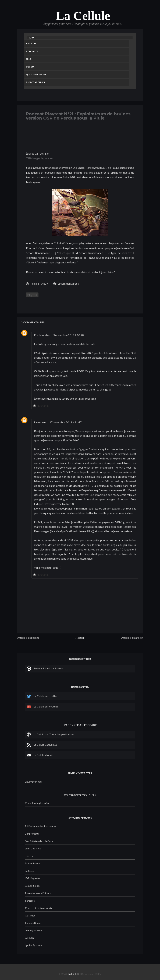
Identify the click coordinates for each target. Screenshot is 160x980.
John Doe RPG (33, 848)
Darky (97, 974)
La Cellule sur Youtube (43, 707)
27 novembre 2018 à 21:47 (65, 422)
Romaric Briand (33, 923)
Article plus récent (28, 638)
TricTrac (30, 856)
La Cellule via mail (40, 755)
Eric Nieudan (42, 335)
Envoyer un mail (33, 782)
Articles (31, 43)
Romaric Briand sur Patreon (45, 669)
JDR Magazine (33, 878)
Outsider (30, 916)
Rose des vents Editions (38, 893)
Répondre (43, 406)
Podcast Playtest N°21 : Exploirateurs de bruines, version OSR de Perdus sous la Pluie (79, 116)
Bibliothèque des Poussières (41, 826)
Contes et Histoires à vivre (40, 908)
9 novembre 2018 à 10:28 (68, 335)
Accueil (80, 638)
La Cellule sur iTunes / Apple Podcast (51, 735)
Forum (30, 67)
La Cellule (83, 16)
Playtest (32, 295)
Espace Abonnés (35, 82)
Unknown (40, 422)
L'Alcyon (29, 938)
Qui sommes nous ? (37, 74)
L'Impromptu (32, 834)
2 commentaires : (68, 283)
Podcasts (32, 51)
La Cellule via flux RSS (42, 745)
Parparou (30, 901)
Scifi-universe (32, 863)
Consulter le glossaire (37, 803)
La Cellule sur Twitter (42, 696)
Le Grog (29, 871)
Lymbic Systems (34, 945)
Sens (29, 59)
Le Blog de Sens (34, 930)
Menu (31, 38)
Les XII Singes (33, 886)
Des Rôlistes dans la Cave (39, 841)
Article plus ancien (132, 638)
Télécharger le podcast (40, 158)
